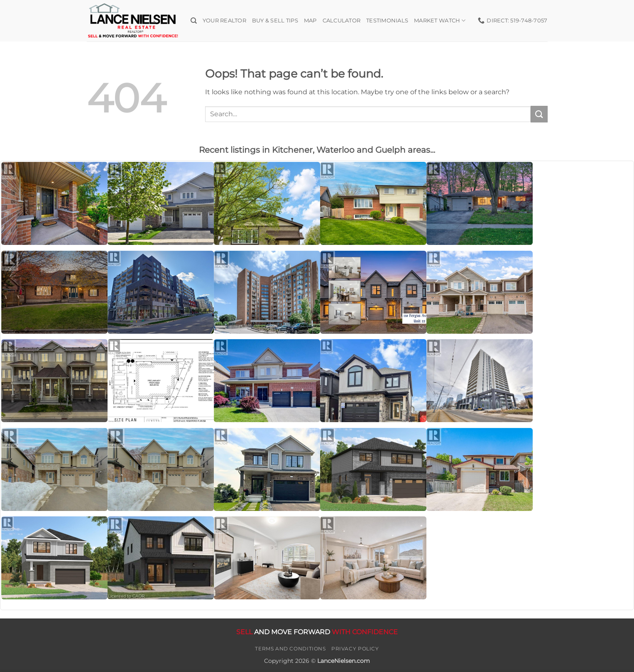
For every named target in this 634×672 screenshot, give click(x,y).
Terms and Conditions (290, 649)
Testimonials (387, 21)
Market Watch (440, 21)
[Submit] (539, 114)
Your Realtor (224, 21)
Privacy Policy (355, 649)
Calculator (342, 21)
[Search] (194, 21)
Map (310, 21)
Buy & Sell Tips (275, 21)
